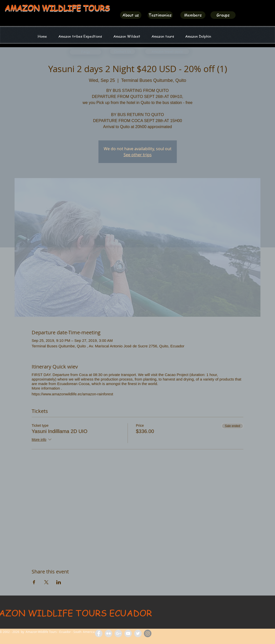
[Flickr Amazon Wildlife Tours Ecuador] (108, 633)
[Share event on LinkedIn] (59, 582)
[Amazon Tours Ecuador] (118, 633)
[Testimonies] (160, 15)
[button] (127, 36)
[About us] (131, 15)
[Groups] (223, 15)
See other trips (138, 155)
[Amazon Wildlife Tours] (128, 633)
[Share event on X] (46, 582)
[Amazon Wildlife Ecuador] (138, 633)
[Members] (193, 15)
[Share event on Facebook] (34, 582)
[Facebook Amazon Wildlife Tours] (99, 633)
